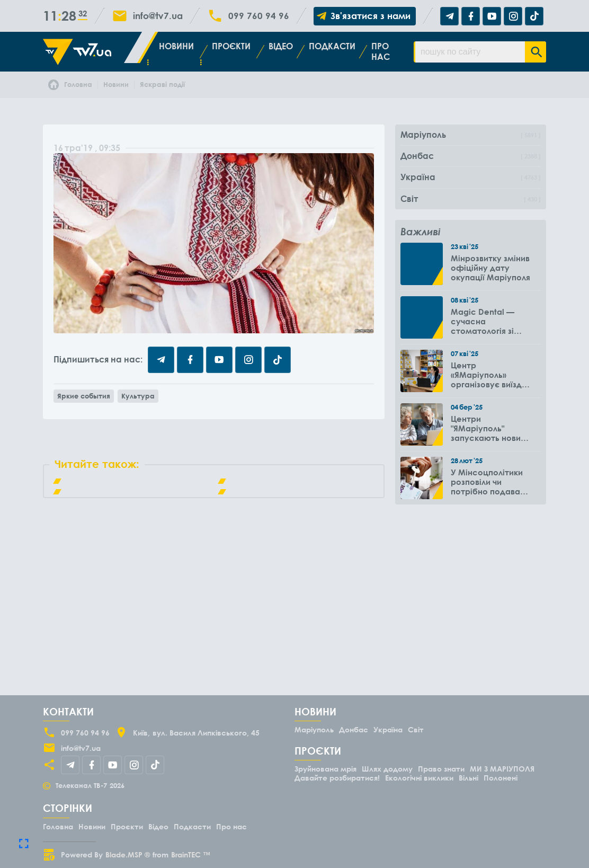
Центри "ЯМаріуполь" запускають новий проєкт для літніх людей (488, 428)
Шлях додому (387, 769)
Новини (176, 46)
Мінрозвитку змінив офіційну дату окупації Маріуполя (490, 268)
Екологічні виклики (419, 778)
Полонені (501, 778)
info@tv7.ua (158, 16)
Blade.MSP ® (128, 854)
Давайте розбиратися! (337, 778)
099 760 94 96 (259, 16)
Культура (138, 396)
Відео (281, 46)
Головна (58, 826)
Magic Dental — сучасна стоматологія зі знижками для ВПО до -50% (488, 321)
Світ (416, 729)
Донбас (354, 729)
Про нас (381, 51)
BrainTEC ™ (191, 854)
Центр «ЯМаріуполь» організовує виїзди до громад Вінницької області (489, 375)
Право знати (441, 769)
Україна (388, 729)
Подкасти (332, 46)
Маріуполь (314, 729)
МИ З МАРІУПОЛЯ (502, 769)
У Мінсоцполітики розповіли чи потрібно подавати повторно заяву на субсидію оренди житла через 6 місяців (490, 482)
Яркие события (84, 396)
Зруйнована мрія (325, 769)
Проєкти (231, 46)
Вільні (468, 778)
